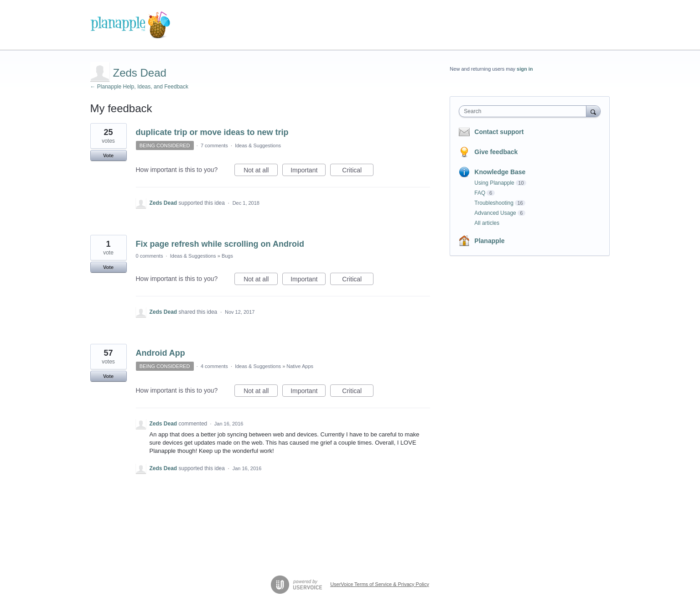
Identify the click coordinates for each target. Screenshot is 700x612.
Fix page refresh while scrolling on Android (220, 244)
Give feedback (496, 152)
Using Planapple (494, 183)
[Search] (593, 111)
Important (308, 171)
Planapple (489, 241)
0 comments (150, 256)
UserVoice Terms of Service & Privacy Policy (380, 584)
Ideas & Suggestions (258, 145)
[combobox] (525, 111)
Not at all (261, 171)
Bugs (227, 256)
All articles (487, 223)
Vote (108, 156)
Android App (161, 353)
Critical (358, 171)
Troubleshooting (494, 203)
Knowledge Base (500, 172)
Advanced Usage (495, 213)
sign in (525, 69)
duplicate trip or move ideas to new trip (212, 132)
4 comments (214, 366)
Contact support (499, 132)
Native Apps (300, 366)
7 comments (214, 145)
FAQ (480, 193)
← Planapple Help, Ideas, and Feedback (139, 87)
